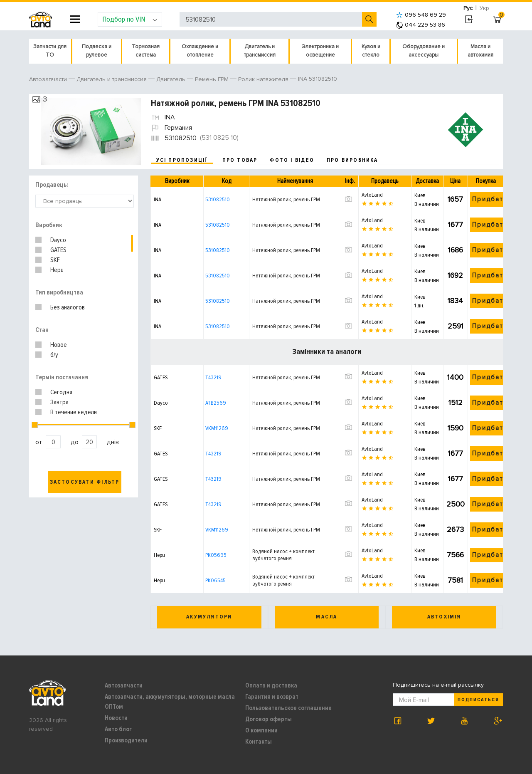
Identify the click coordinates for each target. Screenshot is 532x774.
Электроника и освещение (320, 51)
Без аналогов (68, 307)
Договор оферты (268, 719)
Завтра (59, 402)
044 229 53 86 (421, 25)
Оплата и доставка (271, 685)
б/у (54, 355)
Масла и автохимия (480, 51)
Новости (116, 718)
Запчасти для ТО (50, 51)
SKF (55, 260)
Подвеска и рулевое (97, 51)
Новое (59, 345)
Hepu (57, 270)
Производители (126, 740)
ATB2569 (216, 403)
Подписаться (478, 700)
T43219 (213, 377)
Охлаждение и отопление (200, 51)
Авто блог (118, 729)
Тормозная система (146, 51)
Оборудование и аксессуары (424, 51)
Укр (484, 8)
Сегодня (61, 392)
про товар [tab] (240, 160)
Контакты (259, 742)
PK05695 (216, 555)
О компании (261, 730)
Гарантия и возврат (272, 697)
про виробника (352, 160)
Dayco (58, 240)
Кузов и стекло (371, 51)
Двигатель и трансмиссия (260, 51)
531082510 (218, 199)
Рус (468, 8)
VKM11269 (217, 428)
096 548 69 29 (421, 15)
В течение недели (74, 412)
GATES (58, 250)
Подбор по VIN (130, 19)
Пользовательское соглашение (288, 708)
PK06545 (216, 580)
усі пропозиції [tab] (182, 160)
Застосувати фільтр (85, 482)
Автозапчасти (124, 685)
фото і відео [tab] (292, 160)
